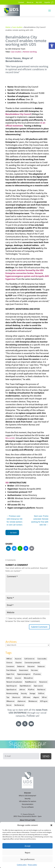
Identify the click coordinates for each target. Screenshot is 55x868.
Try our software (27, 807)
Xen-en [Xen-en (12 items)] (9, 705)
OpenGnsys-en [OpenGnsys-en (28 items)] (12, 686)
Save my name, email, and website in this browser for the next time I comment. (26, 620)
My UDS (39, 2)
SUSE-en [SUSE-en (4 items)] (41, 693)
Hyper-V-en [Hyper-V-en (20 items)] (10, 674)
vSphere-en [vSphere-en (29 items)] (21, 701)
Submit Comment (39, 627)
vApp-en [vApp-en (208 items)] (36, 697)
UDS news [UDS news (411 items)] (27, 697)
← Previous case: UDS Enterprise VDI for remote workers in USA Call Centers (15, 520)
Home (8, 27)
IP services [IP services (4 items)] (37, 674)
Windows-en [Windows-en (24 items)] (33, 701)
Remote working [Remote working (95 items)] (12, 693)
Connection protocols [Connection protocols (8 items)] (32, 663)
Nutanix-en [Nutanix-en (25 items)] (43, 682)
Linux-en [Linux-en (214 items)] (18, 678)
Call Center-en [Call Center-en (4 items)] (29, 659)
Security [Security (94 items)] (24, 693)
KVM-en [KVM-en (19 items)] (9, 678)
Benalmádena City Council (18, 114)
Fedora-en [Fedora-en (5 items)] (41, 666)
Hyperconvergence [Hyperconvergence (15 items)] (24, 674)
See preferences (27, 859)
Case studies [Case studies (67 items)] (42, 659)
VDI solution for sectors (28, 801)
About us (30, 2)
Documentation (28, 804)
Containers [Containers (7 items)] (10, 666)
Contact (21, 2)
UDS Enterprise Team (17, 49)
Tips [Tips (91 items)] (8, 697)
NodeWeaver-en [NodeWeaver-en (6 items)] (31, 682)
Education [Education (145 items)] (31, 666)
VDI (7, 483)
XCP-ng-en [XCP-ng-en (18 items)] (44, 701)
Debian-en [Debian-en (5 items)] (21, 666)
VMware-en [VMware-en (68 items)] (10, 701)
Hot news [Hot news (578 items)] (34, 670)
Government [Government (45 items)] (24, 670)
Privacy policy (32, 865)
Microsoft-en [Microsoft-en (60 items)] (28, 678)
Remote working (30, 52)
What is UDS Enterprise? (27, 796)
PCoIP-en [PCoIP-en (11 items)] (31, 690)
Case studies (17, 27)
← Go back (12, 533)
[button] (52, 46)
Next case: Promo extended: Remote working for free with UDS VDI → (40, 520)
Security (28, 798)
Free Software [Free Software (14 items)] (11, 670)
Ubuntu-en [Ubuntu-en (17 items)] (16, 697)
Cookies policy (22, 865)
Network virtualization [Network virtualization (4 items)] (14, 682)
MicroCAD (10, 438)
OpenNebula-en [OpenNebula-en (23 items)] (25, 686)
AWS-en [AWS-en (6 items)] (9, 659)
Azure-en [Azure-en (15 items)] (18, 659)
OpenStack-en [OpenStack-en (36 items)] (11, 690)
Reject (28, 853)
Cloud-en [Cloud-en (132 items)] (19, 663)
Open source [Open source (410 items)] (38, 686)
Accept (28, 846)
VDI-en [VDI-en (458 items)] (44, 697)
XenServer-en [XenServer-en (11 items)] (19, 705)
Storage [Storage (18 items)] (32, 693)
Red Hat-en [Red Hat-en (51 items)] (41, 690)
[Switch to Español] (47, 3)
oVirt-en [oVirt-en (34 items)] (22, 690)
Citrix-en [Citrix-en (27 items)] (9, 663)
